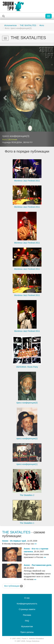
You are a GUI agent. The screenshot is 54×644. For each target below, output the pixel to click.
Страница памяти (27, 609)
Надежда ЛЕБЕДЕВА (12, 142)
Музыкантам (27, 626)
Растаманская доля (42, 565)
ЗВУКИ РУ (28, 142)
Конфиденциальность (27, 604)
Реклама (27, 615)
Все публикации (14, 586)
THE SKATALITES (28, 25)
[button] (4, 96)
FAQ (27, 621)
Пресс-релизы (27, 632)
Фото (42, 25)
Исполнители (10, 25)
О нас (27, 598)
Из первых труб (18, 541)
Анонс (5, 541)
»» (36, 544)
